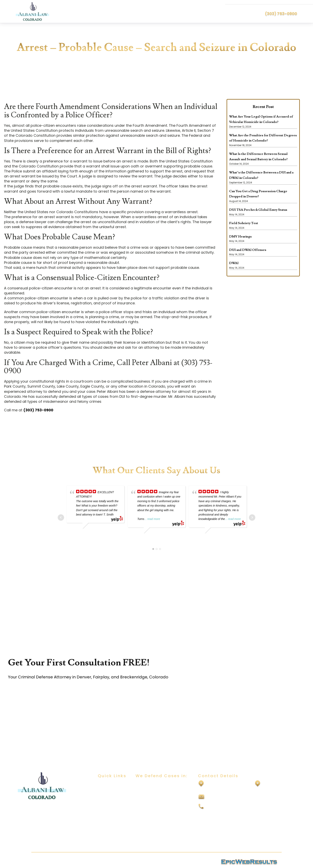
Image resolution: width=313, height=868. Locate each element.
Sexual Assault (147, 792)
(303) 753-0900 (281, 14)
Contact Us (107, 816)
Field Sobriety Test (244, 223)
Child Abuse (145, 800)
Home (102, 784)
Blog (101, 808)
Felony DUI (144, 824)
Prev (61, 517)
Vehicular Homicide (151, 839)
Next (252, 517)
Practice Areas (109, 800)
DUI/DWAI (143, 784)
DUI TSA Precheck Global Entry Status (258, 210)
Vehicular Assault (149, 831)
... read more (152, 519)
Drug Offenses (147, 816)
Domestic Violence (150, 808)
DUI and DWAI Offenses (248, 250)
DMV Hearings (240, 236)
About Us (105, 792)
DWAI (234, 263)
